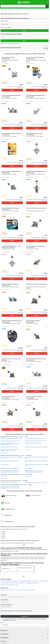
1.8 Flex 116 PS (4, 478)
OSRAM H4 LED (36, 581)
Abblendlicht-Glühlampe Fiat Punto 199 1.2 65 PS (11, 438)
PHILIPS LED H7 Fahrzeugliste (7, 583)
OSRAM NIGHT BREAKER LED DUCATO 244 (10, 579)
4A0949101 (32, 588)
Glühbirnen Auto (19, 10)
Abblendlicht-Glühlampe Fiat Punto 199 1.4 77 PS (36, 441)
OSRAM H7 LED (8, 581)
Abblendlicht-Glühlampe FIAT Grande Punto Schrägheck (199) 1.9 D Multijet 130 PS (34, 471)
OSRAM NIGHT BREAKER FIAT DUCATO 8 (29, 579)
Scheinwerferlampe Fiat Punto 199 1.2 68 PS (35, 438)
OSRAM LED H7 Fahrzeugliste (25, 581)
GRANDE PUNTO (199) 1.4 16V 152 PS (9, 447)
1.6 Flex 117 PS (28, 476)
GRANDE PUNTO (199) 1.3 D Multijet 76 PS (10, 461)
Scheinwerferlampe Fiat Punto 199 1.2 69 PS (10, 441)
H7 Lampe (16, 583)
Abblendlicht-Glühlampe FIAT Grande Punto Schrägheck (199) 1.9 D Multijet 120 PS (10, 471)
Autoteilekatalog (11, 10)
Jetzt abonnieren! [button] (25, 615)
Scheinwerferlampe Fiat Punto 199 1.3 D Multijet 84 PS (36, 462)
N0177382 (20, 588)
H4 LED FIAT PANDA (43, 579)
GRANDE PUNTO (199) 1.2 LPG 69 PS (9, 482)
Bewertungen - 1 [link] (30, 121)
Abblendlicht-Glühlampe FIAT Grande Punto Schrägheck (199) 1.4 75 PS (10, 444)
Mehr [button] (15, 618)
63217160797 (9, 588)
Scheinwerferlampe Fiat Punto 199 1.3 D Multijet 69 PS (12, 458)
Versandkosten (20, 88)
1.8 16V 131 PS (4, 453)
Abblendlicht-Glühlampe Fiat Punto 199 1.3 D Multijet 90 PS (36, 465)
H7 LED (2, 581)
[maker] (25, 21)
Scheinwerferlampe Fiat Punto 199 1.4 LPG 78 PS (36, 482)
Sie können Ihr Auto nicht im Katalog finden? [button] (10, 43)
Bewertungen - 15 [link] (6, 83)
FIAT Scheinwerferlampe (38, 10)
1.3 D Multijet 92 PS (5, 465)
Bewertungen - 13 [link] (6, 384)
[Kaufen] (12, 90)
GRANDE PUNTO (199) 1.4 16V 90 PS (33, 443)
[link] (47, 2)
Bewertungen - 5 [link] (30, 234)
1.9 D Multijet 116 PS (29, 468)
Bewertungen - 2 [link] (5, 121)
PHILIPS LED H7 (15, 581)
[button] (47, 6)
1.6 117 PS (27, 449)
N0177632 (15, 588)
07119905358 (26, 588)
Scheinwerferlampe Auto (27, 10)
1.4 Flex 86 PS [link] (4, 476)
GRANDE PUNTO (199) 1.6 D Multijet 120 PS (10, 468)
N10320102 (3, 588)
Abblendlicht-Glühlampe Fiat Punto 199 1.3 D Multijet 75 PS (36, 458)
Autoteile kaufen (4, 10)
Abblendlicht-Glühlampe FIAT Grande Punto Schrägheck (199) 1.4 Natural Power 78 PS (10, 487)
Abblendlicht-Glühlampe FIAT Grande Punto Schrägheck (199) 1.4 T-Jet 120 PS (10, 450)
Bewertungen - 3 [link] (30, 83)
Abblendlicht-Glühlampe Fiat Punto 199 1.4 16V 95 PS (37, 447)
